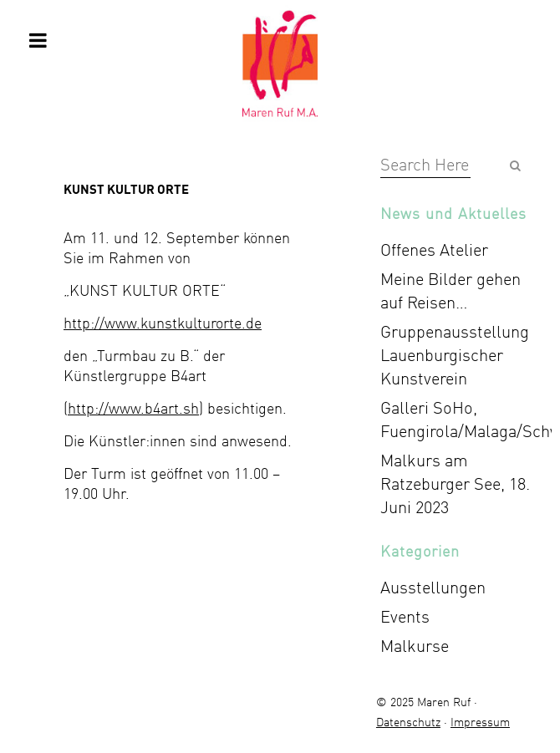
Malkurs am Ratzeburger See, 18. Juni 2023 (455, 483)
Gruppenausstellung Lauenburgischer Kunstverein (455, 355)
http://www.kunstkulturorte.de (163, 323)
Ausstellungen (433, 587)
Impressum (480, 722)
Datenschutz (408, 722)
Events (405, 616)
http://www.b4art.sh (133, 408)
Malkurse (415, 646)
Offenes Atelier (434, 249)
